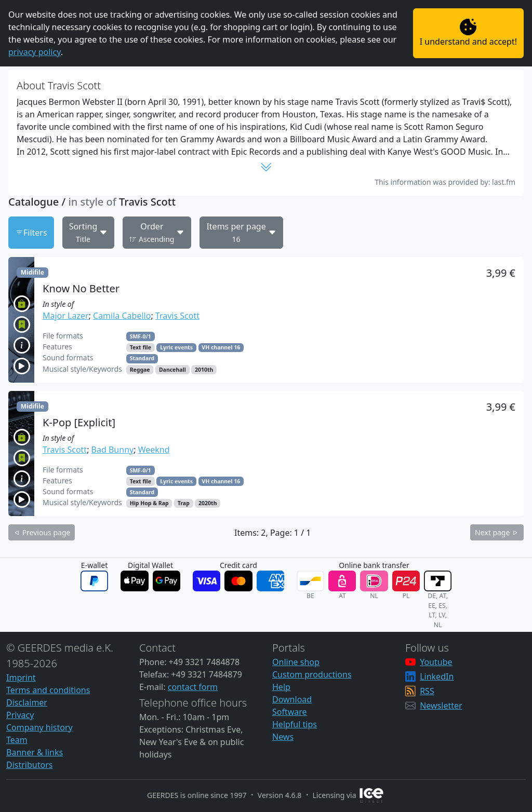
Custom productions (312, 674)
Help (281, 687)
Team (17, 740)
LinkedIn (437, 676)
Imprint (21, 678)
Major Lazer (66, 316)
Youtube (436, 662)
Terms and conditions (48, 690)
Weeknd (154, 450)
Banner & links (35, 752)
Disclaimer (27, 702)
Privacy (20, 715)
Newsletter (441, 706)
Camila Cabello (122, 316)
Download (292, 699)
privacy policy (35, 52)
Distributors (29, 765)
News (283, 737)
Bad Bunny (113, 450)
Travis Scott (177, 316)
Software (290, 712)
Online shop (296, 662)
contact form (193, 687)
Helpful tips (295, 724)
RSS (427, 691)
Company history (39, 727)
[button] (266, 320)
